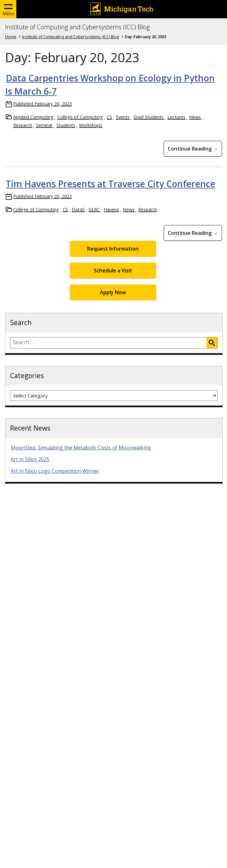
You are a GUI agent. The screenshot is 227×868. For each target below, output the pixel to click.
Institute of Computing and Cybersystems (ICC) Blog (77, 27)
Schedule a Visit (113, 271)
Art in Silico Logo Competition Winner (55, 471)
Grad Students (149, 117)
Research (23, 125)
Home (11, 37)
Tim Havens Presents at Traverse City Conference (111, 184)
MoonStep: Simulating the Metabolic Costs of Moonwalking (81, 448)
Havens (111, 209)
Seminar (44, 125)
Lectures (176, 117)
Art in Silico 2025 (30, 459)
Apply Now (113, 292)
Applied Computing (33, 117)
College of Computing (80, 117)
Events (123, 117)
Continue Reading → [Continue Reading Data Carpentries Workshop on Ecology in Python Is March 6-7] (193, 149)
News (195, 117)
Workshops (91, 125)
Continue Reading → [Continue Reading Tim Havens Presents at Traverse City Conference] (193, 233)
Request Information (113, 249)
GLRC (94, 209)
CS (109, 117)
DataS (78, 209)
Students (66, 125)
